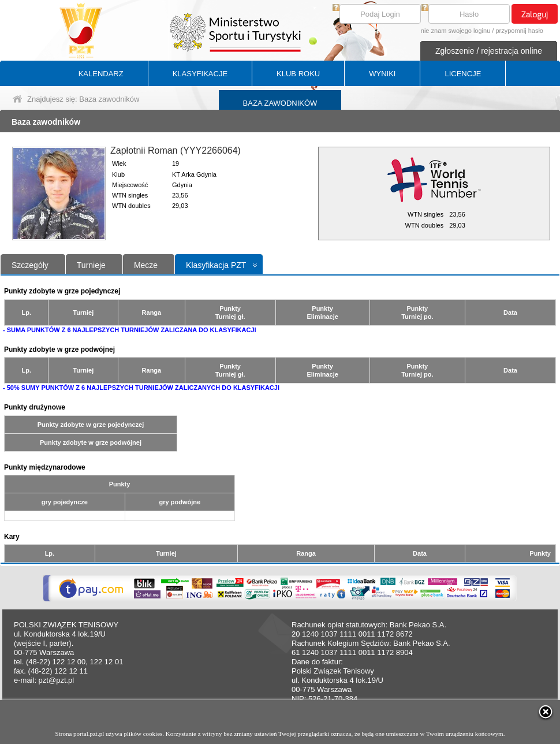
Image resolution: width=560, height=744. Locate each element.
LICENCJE (463, 74)
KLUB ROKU (298, 74)
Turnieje (91, 265)
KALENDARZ (101, 74)
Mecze (146, 265)
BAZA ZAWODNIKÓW (280, 103)
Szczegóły (30, 265)
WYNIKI (382, 74)
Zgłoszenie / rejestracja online (489, 51)
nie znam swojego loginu (456, 31)
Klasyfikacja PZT (216, 265)
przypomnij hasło (519, 31)
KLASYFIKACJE (200, 74)
